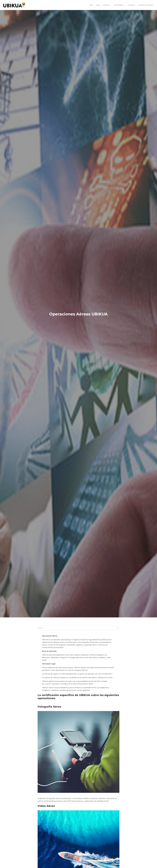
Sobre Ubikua (119, 5)
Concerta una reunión (146, 5)
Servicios (106, 5)
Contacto (131, 5)
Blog (98, 5)
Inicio (91, 5)
